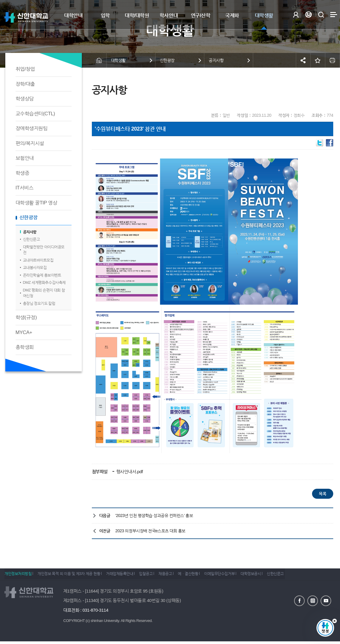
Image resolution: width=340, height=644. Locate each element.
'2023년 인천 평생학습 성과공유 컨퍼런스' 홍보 (154, 515)
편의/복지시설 (30, 143)
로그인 (296, 15)
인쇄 (333, 60)
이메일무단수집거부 (239, 576)
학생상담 (25, 99)
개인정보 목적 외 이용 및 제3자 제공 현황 (72, 576)
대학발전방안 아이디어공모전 (44, 250)
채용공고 (178, 576)
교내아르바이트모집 (38, 260)
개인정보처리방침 (18, 576)
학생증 (23, 173)
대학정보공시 (273, 576)
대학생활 (264, 15)
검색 (321, 15)
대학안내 (73, 15)
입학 (105, 15)
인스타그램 (313, 600)
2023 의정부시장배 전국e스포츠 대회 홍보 (150, 531)
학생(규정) (26, 317)
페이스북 (299, 600)
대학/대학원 (137, 15)
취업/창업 (25, 69)
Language (308, 15)
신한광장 (29, 217)
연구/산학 (200, 15)
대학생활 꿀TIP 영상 (37, 203)
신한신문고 (31, 239)
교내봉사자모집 (35, 267)
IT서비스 (25, 188)
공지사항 (30, 232)
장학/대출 (25, 84)
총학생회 (25, 347)
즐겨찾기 (318, 60)
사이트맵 (334, 15)
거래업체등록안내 (126, 576)
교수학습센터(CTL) (35, 114)
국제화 (232, 15)
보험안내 (25, 158)
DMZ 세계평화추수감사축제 (44, 282)
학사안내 (169, 15)
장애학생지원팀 (32, 128)
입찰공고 (155, 576)
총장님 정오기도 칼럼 (39, 303)
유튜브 (326, 600)
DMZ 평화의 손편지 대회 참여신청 (44, 293)
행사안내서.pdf (129, 472)
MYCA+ (24, 332)
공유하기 (303, 60)
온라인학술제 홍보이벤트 (42, 275)
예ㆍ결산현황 (204, 576)
